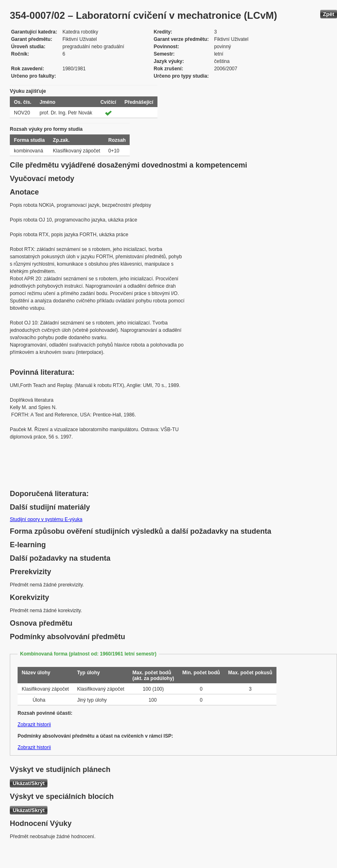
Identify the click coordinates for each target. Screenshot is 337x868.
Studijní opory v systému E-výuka (46, 519)
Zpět (329, 14)
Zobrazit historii (34, 725)
